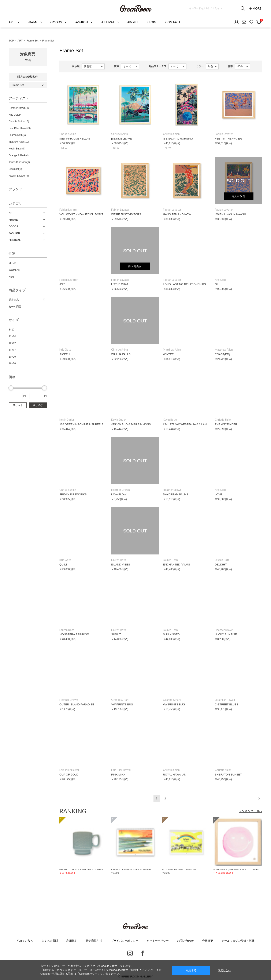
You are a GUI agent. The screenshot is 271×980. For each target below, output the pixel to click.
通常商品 (14, 300)
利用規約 (72, 941)
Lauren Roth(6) (17, 135)
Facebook (143, 953)
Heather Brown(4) (19, 108)
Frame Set (32, 41)
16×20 (12, 364)
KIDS (12, 277)
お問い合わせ (185, 941)
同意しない (224, 970)
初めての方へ (25, 941)
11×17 (12, 350)
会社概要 (208, 941)
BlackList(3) (15, 169)
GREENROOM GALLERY (135, 8)
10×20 (12, 357)
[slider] (11, 388)
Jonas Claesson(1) (19, 162)
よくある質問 (50, 941)
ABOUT (133, 22)
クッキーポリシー (158, 941)
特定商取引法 (94, 941)
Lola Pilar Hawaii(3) (20, 128)
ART (20, 41)
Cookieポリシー (88, 974)
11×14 (12, 336)
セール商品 (15, 307)
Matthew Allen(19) (19, 142)
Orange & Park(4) (19, 155)
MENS (12, 263)
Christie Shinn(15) (19, 122)
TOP (11, 41)
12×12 (12, 343)
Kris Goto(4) (16, 115)
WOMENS (14, 270)
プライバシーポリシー (125, 941)
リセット (18, 405)
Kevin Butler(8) (17, 149)
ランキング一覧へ (250, 811)
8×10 (12, 330)
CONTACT (173, 22)
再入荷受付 (239, 196)
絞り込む (38, 405)
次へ (259, 799)
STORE (152, 22)
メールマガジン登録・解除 (238, 941)
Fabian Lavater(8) (19, 176)
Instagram (130, 953)
